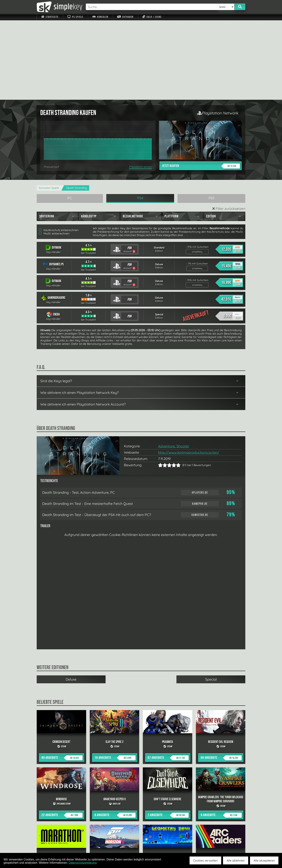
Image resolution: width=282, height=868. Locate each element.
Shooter (183, 367)
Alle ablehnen (236, 860)
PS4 (140, 119)
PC (70, 119)
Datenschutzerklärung (83, 863)
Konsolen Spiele (49, 108)
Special (211, 600)
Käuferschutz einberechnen (59, 151)
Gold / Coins (152, 17)
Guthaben (125, 17)
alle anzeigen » (141, 805)
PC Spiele (75, 17)
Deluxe (71, 600)
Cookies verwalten (205, 860)
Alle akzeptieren (264, 860)
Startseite (50, 17)
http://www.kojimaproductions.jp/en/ (189, 373)
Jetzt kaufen (201, 87)
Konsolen (100, 17)
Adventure (166, 367)
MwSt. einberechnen (54, 154)
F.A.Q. (118, 845)
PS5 (211, 119)
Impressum (52, 845)
